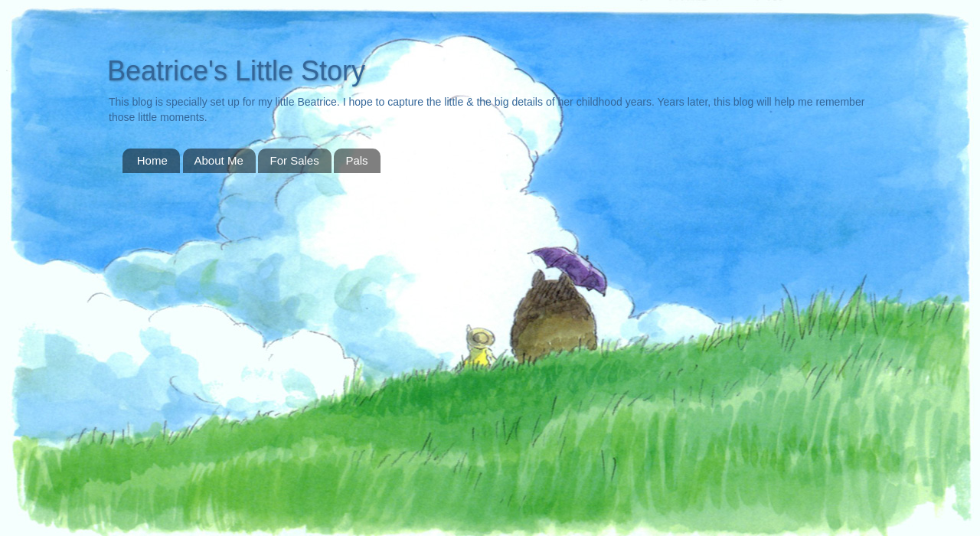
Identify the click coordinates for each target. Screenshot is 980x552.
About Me (219, 160)
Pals (356, 160)
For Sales (294, 160)
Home (152, 160)
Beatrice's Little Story (236, 71)
